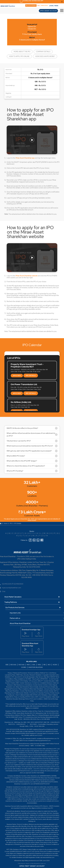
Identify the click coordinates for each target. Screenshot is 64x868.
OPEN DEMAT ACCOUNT (48, 11)
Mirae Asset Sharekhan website (27, 276)
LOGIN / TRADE (54, 6)
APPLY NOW (17, 376)
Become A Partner (31, 5)
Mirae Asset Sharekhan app (25, 158)
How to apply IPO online (19, 56)
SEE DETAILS (31, 376)
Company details (43, 52)
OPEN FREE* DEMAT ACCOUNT (32, 866)
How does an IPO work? (45, 56)
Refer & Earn (45, 6)
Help (38, 6)
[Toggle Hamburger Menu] (62, 11)
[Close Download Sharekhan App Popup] (62, 2)
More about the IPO (22, 52)
